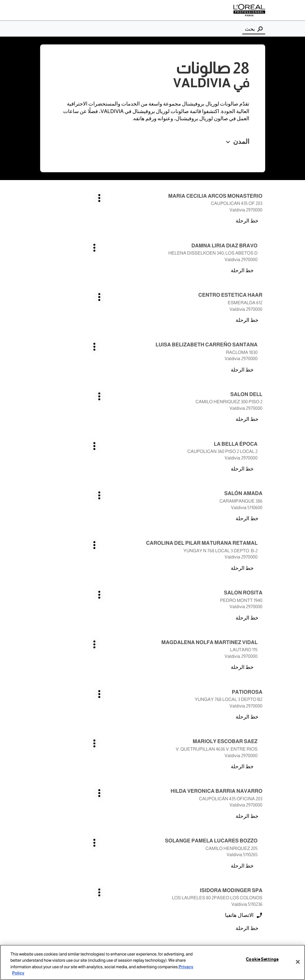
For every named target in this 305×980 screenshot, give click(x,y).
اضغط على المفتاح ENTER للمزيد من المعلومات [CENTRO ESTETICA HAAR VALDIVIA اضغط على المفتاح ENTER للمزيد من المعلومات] (263, 240)
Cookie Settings (262, 960)
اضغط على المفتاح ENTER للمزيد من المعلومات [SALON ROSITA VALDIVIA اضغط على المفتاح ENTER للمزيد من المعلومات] (263, 400)
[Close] (298, 962)
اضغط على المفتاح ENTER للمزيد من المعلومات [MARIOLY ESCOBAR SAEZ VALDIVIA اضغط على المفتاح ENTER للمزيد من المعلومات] (145, 450)
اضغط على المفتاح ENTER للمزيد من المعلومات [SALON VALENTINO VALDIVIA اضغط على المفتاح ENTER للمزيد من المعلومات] (145, 680)
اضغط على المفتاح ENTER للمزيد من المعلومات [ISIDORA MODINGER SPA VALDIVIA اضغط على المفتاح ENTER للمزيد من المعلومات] (263, 549)
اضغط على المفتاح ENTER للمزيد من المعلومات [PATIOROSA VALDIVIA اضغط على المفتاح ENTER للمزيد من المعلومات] (263, 450)
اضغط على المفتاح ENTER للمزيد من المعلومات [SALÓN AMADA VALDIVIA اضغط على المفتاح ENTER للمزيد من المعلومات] (263, 345)
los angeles (251, 846)
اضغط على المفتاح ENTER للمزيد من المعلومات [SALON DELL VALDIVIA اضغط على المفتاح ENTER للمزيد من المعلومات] (263, 295)
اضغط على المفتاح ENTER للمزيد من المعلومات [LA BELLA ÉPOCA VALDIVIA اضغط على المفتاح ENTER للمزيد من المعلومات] (145, 295)
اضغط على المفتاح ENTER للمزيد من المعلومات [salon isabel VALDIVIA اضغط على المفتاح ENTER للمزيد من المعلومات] (263, 680)
